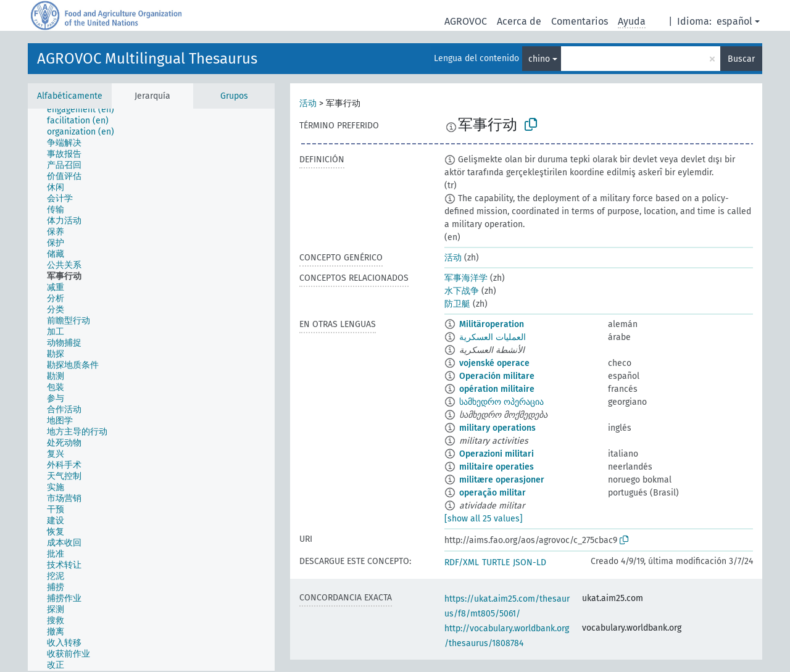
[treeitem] (86, 110)
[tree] (151, 390)
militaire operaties (497, 467)
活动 (308, 103)
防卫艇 (457, 304)
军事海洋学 (466, 278)
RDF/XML (462, 562)
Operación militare (497, 376)
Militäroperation (492, 324)
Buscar (741, 59)
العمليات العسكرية (493, 337)
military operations (497, 428)
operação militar (493, 493)
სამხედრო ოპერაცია (501, 402)
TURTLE (496, 562)
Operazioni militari (497, 454)
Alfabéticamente (70, 96)
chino (539, 59)
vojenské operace (494, 363)
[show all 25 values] (484, 519)
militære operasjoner (502, 480)
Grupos (234, 96)
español (734, 21)
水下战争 (462, 291)
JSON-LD (530, 562)
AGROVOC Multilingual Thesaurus (147, 59)
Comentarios (580, 21)
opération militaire (497, 389)
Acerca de (519, 21)
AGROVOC (466, 21)
